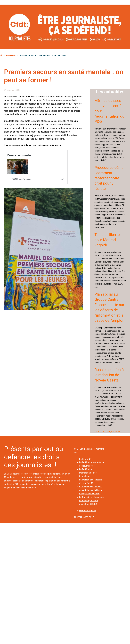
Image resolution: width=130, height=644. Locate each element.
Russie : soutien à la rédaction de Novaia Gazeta (109, 375)
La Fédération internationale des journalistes (88, 473)
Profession (11, 55)
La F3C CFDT (86, 459)
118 (103, 431)
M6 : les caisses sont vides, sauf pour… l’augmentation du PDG (109, 111)
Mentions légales (87, 511)
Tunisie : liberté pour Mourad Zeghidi (107, 240)
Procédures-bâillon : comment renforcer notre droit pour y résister (110, 178)
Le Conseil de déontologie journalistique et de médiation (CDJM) (92, 501)
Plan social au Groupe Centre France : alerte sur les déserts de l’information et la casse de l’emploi (109, 307)
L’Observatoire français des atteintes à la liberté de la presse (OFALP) (91, 490)
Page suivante (114, 431)
